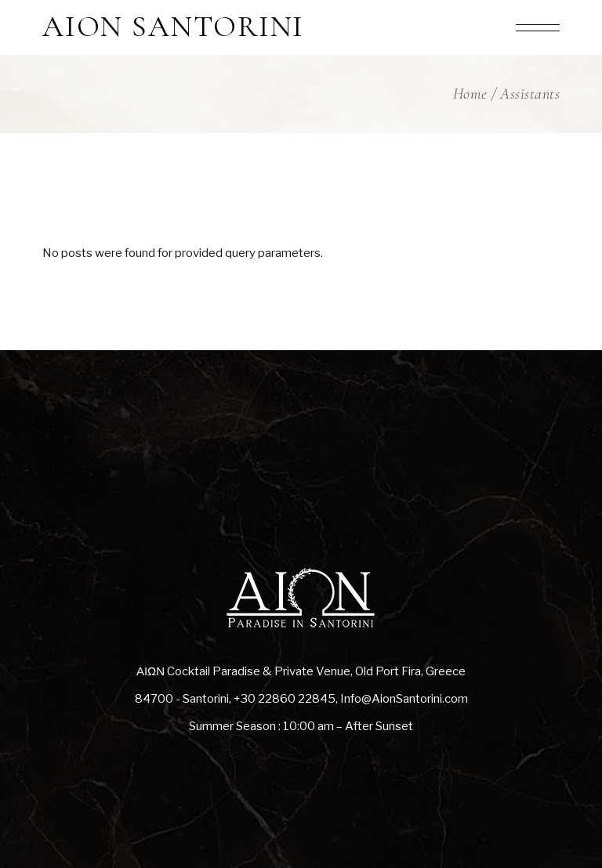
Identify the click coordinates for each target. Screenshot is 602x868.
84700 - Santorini (182, 699)
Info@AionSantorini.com (404, 699)
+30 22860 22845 (285, 699)
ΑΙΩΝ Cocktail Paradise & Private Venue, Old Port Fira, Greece (301, 671)
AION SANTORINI (174, 28)
